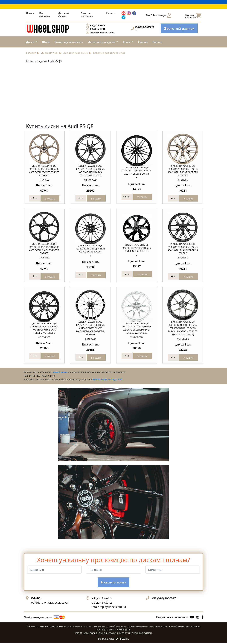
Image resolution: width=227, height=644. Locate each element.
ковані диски (60, 373)
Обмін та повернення (87, 15)
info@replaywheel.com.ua (102, 32)
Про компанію (44, 15)
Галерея (143, 42)
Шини (46, 42)
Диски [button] (31, 42)
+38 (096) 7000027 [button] (164, 599)
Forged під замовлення (69, 42)
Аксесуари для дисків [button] (102, 42)
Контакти (111, 13)
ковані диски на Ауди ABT (108, 380)
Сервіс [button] (127, 42)
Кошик (193, 16)
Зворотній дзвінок (179, 28)
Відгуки (157, 42)
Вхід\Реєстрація (159, 15)
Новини (30, 13)
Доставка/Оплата (64, 15)
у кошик (50, 198)
